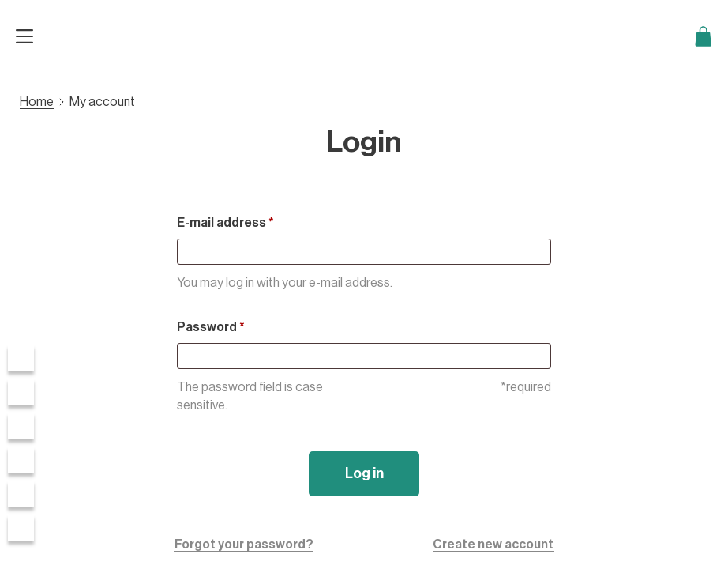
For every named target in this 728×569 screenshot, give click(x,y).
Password (211, 327)
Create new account (493, 545)
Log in (364, 473)
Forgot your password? (244, 545)
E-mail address (225, 223)
